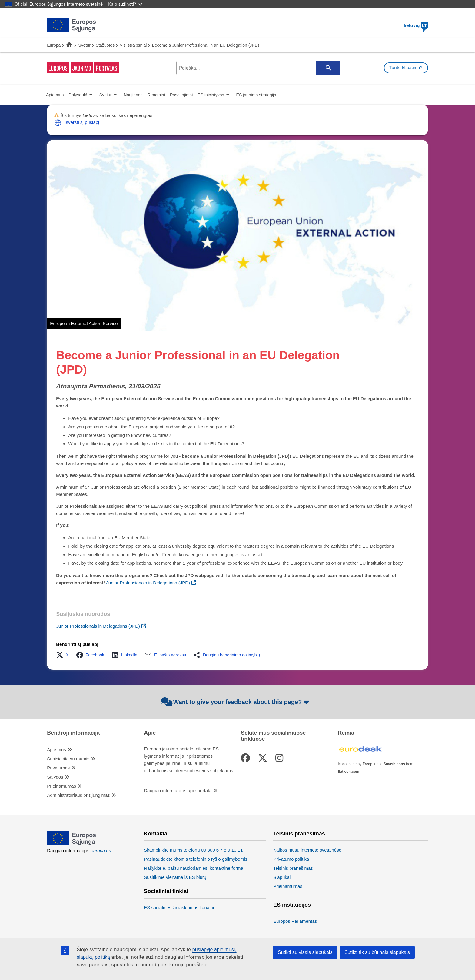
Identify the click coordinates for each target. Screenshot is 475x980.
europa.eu (101, 850)
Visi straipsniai (133, 45)
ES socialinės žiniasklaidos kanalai (179, 907)
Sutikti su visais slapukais (305, 952)
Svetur (84, 45)
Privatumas (58, 768)
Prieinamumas (61, 786)
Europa (54, 45)
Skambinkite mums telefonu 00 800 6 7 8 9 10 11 (193, 850)
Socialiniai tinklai (166, 891)
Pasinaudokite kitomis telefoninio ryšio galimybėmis (196, 859)
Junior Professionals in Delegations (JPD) (98, 626)
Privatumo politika (291, 859)
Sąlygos (55, 777)
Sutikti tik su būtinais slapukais (377, 952)
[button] (58, 123)
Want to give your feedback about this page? (236, 702)
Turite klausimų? (406, 68)
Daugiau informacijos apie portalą (178, 791)
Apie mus (56, 750)
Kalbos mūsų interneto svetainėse (307, 850)
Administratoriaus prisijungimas (78, 795)
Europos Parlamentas (295, 921)
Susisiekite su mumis (68, 759)
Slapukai (282, 877)
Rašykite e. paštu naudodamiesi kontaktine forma (194, 868)
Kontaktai (156, 834)
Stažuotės (105, 45)
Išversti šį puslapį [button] (82, 122)
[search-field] (258, 68)
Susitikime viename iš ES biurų (175, 877)
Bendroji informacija (73, 733)
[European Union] (72, 844)
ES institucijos (292, 905)
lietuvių (416, 25)
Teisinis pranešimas (299, 834)
